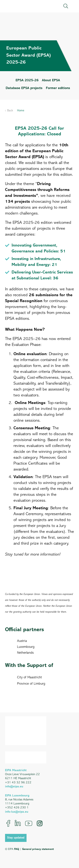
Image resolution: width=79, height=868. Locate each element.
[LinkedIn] (18, 823)
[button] (66, 6)
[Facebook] (8, 823)
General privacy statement (38, 849)
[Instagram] (40, 823)
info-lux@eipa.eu (17, 812)
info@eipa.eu (14, 787)
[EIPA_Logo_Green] (23, 6)
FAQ (17, 849)
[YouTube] (29, 823)
